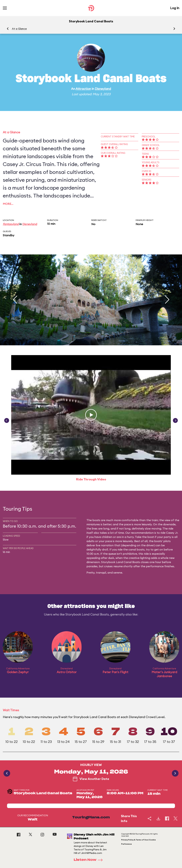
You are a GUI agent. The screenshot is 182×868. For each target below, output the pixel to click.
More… (8, 204)
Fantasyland (11, 224)
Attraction (83, 89)
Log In (175, 8)
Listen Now (89, 860)
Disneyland (103, 89)
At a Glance (19, 29)
